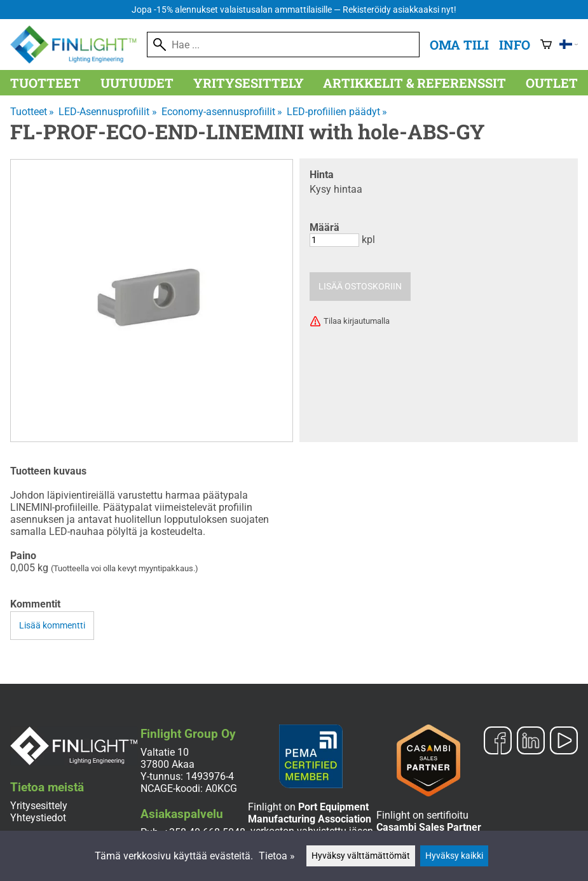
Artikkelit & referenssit (414, 83)
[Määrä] (334, 240)
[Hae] (283, 45)
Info (515, 45)
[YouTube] (564, 742)
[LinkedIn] (531, 742)
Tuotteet (45, 83)
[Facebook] (498, 742)
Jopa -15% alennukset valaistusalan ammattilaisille (294, 10)
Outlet (552, 83)
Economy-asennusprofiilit (222, 112)
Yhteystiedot (38, 818)
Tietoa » (277, 856)
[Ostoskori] (546, 45)
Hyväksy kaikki (454, 856)
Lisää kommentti (52, 626)
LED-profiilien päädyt (337, 112)
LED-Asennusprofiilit (107, 112)
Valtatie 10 (165, 752)
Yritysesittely (249, 83)
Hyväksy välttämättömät (361, 856)
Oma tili (459, 45)
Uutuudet (137, 83)
